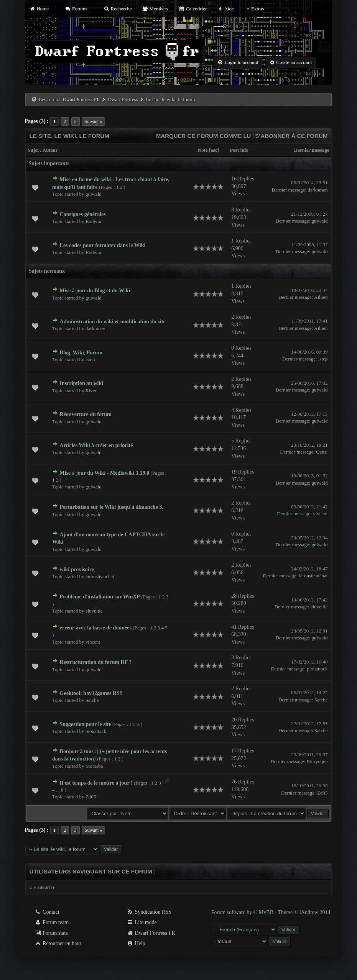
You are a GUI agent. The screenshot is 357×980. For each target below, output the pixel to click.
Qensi (322, 452)
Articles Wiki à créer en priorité (96, 445)
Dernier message (312, 150)
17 (234, 751)
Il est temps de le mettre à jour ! (96, 783)
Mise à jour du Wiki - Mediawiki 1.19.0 (105, 473)
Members (155, 9)
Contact (47, 912)
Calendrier (193, 9)
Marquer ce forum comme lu (204, 136)
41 (234, 627)
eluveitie (94, 611)
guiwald (94, 194)
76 (234, 782)
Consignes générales (83, 214)
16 (234, 179)
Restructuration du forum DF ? (96, 662)
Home (39, 9)
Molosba (94, 766)
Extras (254, 9)
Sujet (34, 150)
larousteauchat (100, 576)
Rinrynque (317, 761)
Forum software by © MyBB (243, 912)
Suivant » (94, 121)
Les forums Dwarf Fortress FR (69, 99)
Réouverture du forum (86, 414)
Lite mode (142, 922)
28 (234, 596)
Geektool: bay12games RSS (91, 693)
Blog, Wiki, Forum (81, 353)
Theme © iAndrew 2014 (304, 912)
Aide (226, 9)
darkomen (318, 190)
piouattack (317, 669)
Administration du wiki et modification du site (113, 322)
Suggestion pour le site (86, 724)
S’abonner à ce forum (291, 136)
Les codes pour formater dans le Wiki (103, 245)
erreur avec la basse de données (96, 628)
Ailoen (321, 297)
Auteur (50, 150)
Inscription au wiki (82, 383)
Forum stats (51, 933)
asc (214, 150)
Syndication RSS (149, 912)
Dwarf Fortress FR (151, 933)
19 (234, 472)
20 (234, 720)
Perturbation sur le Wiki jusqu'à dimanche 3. (112, 507)
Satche (92, 700)
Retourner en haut (58, 943)
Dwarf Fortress (123, 99)
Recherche (118, 9)
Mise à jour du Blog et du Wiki (95, 291)
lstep (90, 360)
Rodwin (93, 221)
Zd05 (91, 797)
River (91, 391)
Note (203, 150)
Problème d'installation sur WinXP (100, 597)
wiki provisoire (77, 569)
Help (136, 943)
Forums (76, 9)
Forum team (52, 922)
